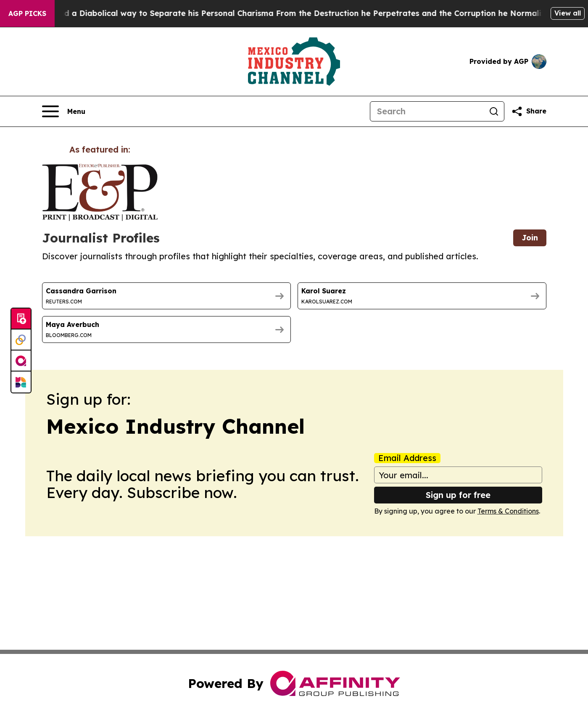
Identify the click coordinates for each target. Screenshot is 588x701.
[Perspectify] (21, 340)
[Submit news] (21, 319)
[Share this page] (529, 111)
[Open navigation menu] (64, 111)
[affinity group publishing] (21, 361)
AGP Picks (27, 13)
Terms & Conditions (508, 511)
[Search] (427, 111)
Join (530, 238)
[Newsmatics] (21, 382)
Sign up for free (458, 495)
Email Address (407, 458)
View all (568, 13)
